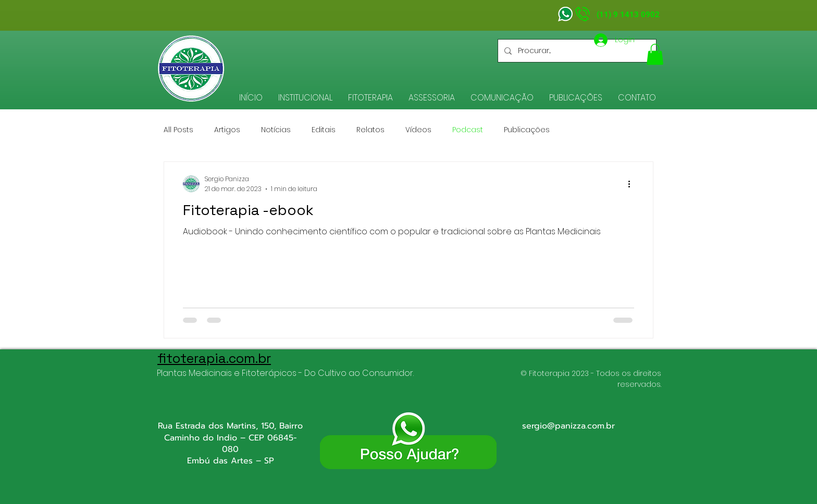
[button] (305, 98)
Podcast (468, 130)
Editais (324, 130)
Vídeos (418, 130)
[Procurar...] (576, 51)
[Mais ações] (633, 184)
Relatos (370, 130)
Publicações (527, 130)
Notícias (276, 130)
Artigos (227, 130)
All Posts (178, 130)
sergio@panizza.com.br (568, 426)
